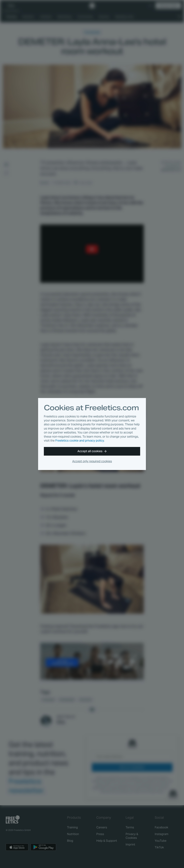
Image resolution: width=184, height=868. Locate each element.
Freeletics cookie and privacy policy (80, 441)
